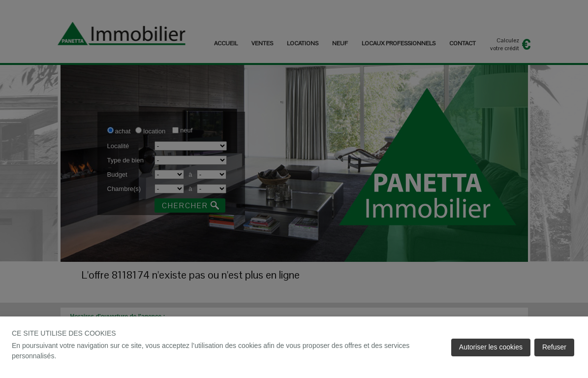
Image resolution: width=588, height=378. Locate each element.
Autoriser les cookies (491, 347)
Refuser (554, 347)
